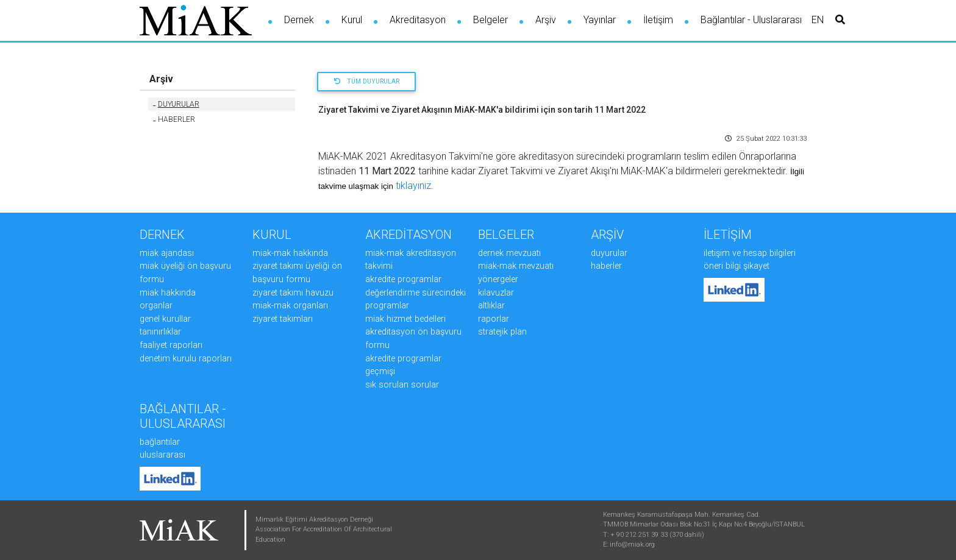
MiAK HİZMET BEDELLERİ (405, 319)
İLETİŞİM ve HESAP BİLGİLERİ (750, 253)
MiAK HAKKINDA (168, 293)
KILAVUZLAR (496, 293)
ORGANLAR (156, 306)
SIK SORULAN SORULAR (402, 385)
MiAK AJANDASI (167, 253)
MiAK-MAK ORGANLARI (290, 306)
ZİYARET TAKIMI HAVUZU (293, 293)
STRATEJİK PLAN (502, 332)
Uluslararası (162, 455)
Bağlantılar (160, 442)
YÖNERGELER (498, 279)
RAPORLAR (494, 319)
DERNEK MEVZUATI (509, 253)
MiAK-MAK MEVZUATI (516, 266)
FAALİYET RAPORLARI (171, 345)
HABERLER (174, 119)
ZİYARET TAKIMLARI (283, 319)
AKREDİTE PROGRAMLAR (403, 279)
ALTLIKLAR (491, 306)
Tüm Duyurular (367, 81)
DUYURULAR (176, 104)
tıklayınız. (415, 186)
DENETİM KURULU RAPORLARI (186, 359)
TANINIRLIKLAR (160, 332)
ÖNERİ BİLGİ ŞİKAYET (737, 266)
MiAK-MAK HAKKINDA (290, 253)
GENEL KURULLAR (165, 319)
